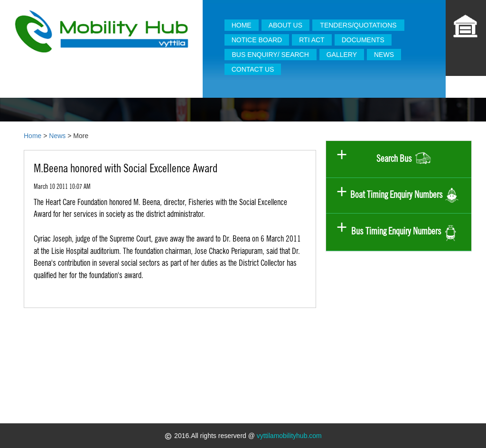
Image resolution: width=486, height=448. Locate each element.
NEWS (384, 55)
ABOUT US (285, 25)
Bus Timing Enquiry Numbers (404, 232)
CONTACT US (253, 69)
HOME (242, 25)
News (57, 136)
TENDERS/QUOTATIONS (358, 25)
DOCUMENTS (363, 40)
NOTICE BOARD (257, 40)
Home (33, 136)
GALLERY (342, 55)
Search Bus (405, 159)
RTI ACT (312, 40)
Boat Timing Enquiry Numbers (405, 196)
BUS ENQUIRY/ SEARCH (270, 55)
